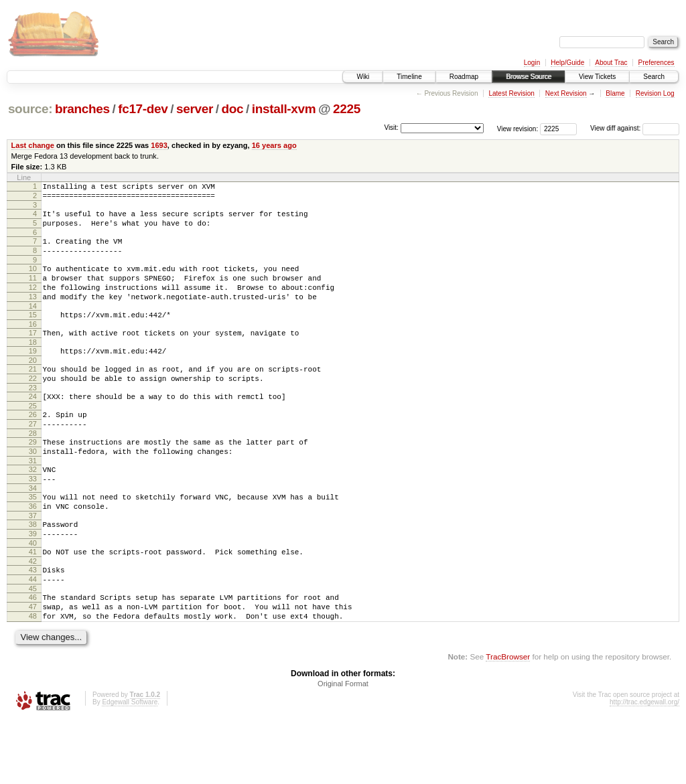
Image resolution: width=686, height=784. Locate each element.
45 (33, 647)
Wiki (363, 77)
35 (33, 541)
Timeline (409, 77)
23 (33, 418)
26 (33, 447)
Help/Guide (567, 63)
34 (33, 532)
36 (33, 552)
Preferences (657, 63)
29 (33, 478)
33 (33, 521)
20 (33, 386)
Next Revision (566, 93)
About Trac (611, 63)
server (195, 109)
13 (33, 315)
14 (33, 326)
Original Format (343, 748)
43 (33, 624)
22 (33, 406)
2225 (347, 109)
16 (33, 346)
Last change (33, 145)
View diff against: (635, 128)
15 (33, 335)
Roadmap (464, 77)
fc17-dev (143, 109)
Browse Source (529, 77)
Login (532, 63)
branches (82, 109)
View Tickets (597, 77)
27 (33, 458)
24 (33, 426)
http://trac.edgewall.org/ (644, 766)
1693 (159, 145)
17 (33, 355)
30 (33, 489)
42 (33, 615)
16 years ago (274, 145)
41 (33, 604)
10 (33, 281)
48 (33, 678)
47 (33, 667)
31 (33, 501)
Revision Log (655, 93)
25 (33, 438)
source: (30, 109)
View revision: (518, 128)
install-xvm (284, 109)
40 (33, 595)
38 (33, 572)
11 (33, 292)
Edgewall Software (130, 766)
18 (33, 366)
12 (33, 303)
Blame (615, 93)
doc (233, 109)
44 (33, 635)
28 (33, 469)
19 (33, 375)
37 (33, 564)
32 (33, 509)
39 (33, 584)
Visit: (391, 128)
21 (33, 395)
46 (33, 655)
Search (654, 77)
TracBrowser (508, 721)
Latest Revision (511, 93)
